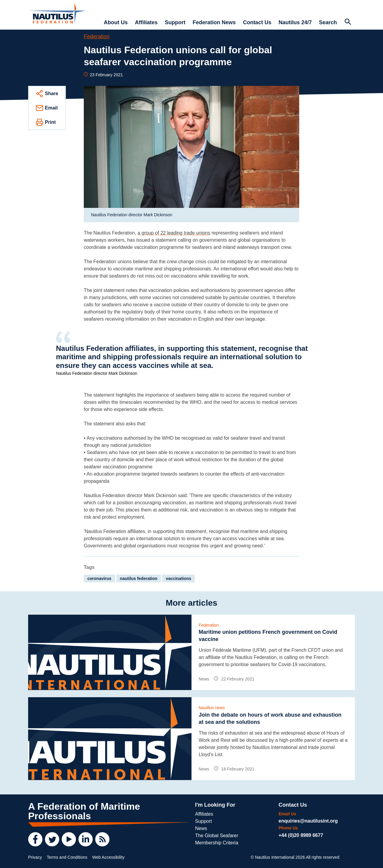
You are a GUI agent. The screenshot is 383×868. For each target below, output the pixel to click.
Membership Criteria (217, 843)
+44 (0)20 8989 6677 (301, 835)
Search (328, 22)
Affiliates (146, 22)
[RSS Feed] (102, 839)
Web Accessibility (108, 857)
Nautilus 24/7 (295, 22)
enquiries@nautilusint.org (308, 821)
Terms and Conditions (67, 857)
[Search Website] (348, 22)
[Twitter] (52, 839)
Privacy (35, 857)
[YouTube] (69, 839)
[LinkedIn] (86, 839)
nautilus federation (139, 578)
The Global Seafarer (217, 836)
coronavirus (99, 578)
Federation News (214, 22)
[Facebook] (35, 839)
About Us (116, 22)
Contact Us (257, 22)
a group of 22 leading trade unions (174, 233)
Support (175, 22)
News (201, 828)
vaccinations (178, 578)
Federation (97, 36)
